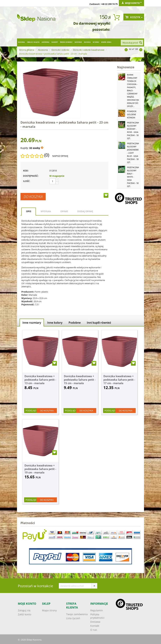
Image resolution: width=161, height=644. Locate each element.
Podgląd (31, 411)
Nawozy (55, 42)
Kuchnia (87, 42)
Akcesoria (45, 42)
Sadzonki (78, 42)
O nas (94, 630)
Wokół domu (106, 42)
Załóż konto (24, 614)
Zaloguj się (24, 610)
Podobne (75, 323)
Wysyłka (46, 211)
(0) (47, 155)
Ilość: (27, 181)
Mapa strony (49, 610)
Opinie (64, 211)
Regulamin (97, 610)
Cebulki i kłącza (33, 42)
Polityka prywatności (97, 616)
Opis (29, 211)
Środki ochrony (66, 42)
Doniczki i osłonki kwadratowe (89, 50)
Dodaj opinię (85, 211)
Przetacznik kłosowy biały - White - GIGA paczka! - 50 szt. (133, 177)
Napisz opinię (60, 156)
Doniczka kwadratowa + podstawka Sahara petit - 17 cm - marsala (119, 380)
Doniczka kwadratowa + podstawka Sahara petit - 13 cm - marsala (40, 380)
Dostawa (95, 622)
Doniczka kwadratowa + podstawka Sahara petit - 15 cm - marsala (80, 380)
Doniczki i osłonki (60, 50)
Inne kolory (55, 323)
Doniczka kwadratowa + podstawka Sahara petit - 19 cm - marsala (40, 469)
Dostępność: (31, 176)
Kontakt (95, 626)
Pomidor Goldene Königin (132, 114)
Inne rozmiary (32, 323)
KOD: (26, 171)
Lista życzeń (73, 618)
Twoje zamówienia (77, 614)
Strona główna (27, 50)
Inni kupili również (99, 323)
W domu (96, 42)
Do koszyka (33, 197)
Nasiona (21, 42)
